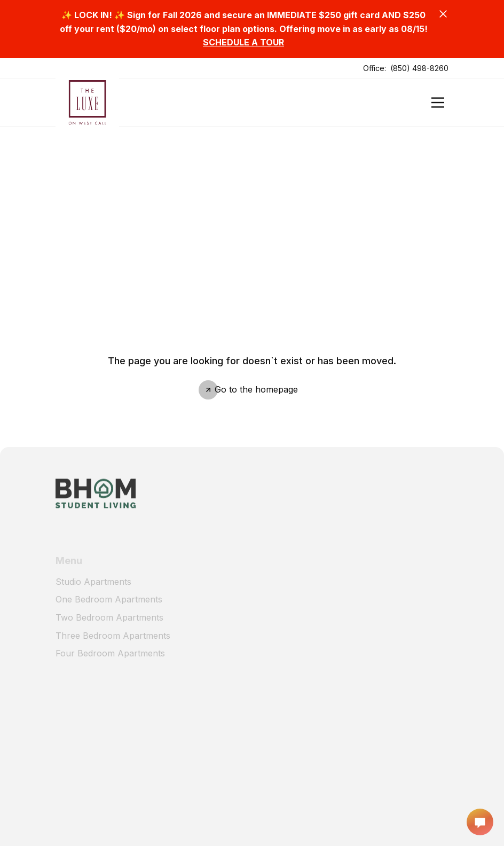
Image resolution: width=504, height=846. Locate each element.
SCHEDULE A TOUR (243, 42)
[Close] (443, 14)
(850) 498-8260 (419, 68)
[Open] (438, 103)
